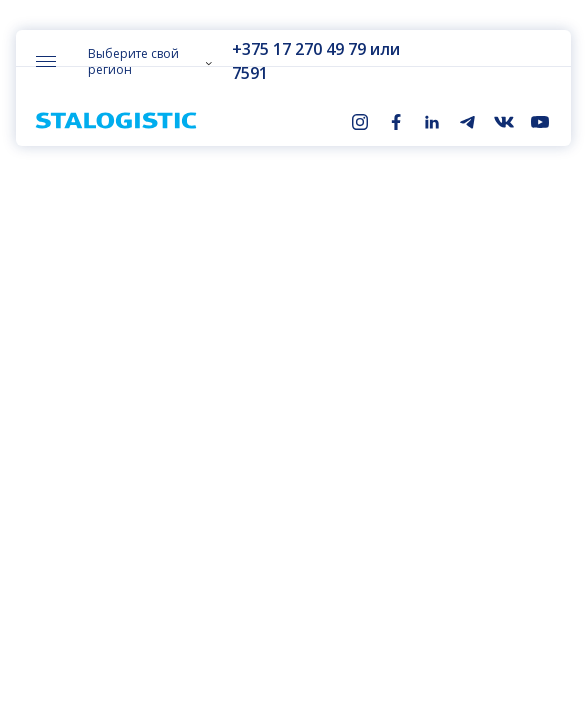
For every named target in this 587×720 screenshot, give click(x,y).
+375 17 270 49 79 (296, 49)
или (382, 49)
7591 (247, 73)
